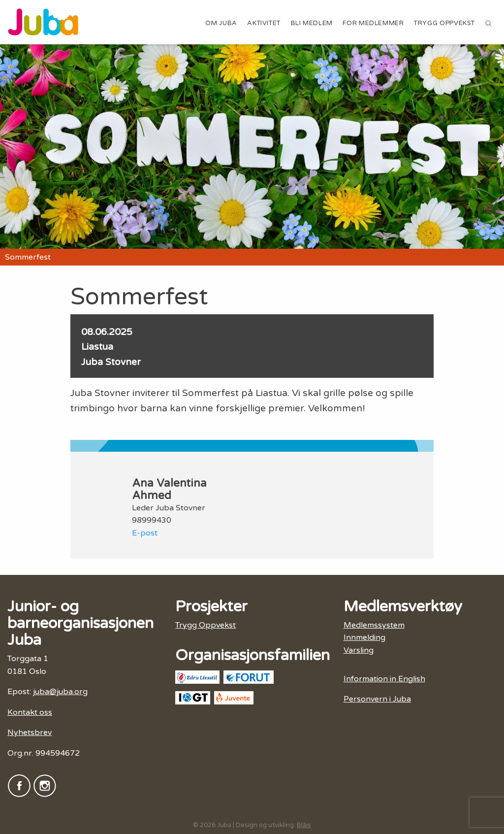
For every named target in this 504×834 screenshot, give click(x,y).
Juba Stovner (111, 362)
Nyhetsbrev (30, 733)
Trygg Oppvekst (444, 23)
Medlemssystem (374, 625)
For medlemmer (373, 23)
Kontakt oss (30, 712)
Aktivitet (264, 23)
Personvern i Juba (377, 699)
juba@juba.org (60, 692)
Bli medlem (312, 23)
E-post (145, 533)
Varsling (359, 650)
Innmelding (364, 637)
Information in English (384, 679)
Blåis (304, 825)
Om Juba (221, 23)
